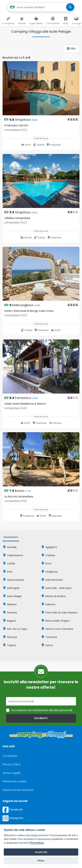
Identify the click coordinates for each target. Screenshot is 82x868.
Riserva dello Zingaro (56, 621)
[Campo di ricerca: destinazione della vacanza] (41, 7)
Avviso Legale (12, 773)
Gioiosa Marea (14, 580)
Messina (10, 604)
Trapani (10, 645)
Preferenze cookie (14, 781)
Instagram (13, 818)
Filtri (71, 49)
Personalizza (37, 843)
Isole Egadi (11, 588)
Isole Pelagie (12, 596)
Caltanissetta (13, 555)
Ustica (47, 645)
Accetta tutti (41, 852)
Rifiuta (41, 861)
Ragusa (9, 621)
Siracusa (10, 637)
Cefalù (9, 564)
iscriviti (41, 718)
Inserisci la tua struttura (18, 790)
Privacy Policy (12, 764)
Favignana (50, 572)
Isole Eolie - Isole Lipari (57, 588)
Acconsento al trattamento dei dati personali (42, 710)
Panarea (10, 613)
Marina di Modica (54, 596)
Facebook (13, 810)
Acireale (10, 547)
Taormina (49, 637)
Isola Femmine (52, 580)
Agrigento (49, 547)
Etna (8, 572)
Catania (48, 555)
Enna (46, 564)
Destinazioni (11, 537)
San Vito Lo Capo (15, 629)
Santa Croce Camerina (57, 629)
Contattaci (10, 756)
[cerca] (70, 7)
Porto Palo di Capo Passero (59, 613)
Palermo (49, 604)
